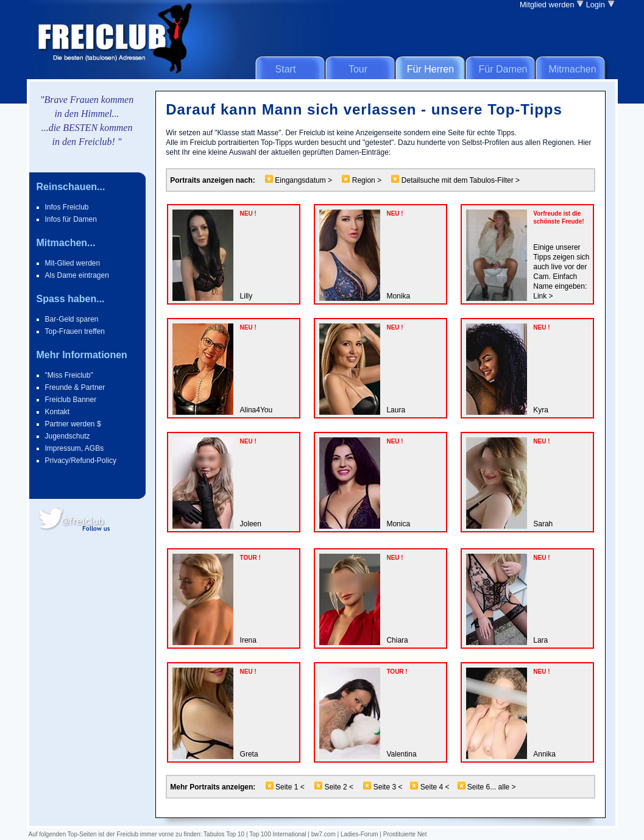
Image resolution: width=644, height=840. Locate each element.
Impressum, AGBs (75, 448)
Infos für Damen (71, 219)
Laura (396, 410)
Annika (544, 754)
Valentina (401, 754)
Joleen (251, 524)
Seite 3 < (388, 787)
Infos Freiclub (67, 207)
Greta (249, 754)
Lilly (246, 296)
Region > (366, 180)
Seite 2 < (339, 787)
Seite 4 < (435, 787)
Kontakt (58, 412)
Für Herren (430, 69)
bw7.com (324, 834)
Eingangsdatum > (303, 180)
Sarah (543, 524)
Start (286, 69)
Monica (398, 524)
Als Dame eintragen (77, 275)
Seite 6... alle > (491, 787)
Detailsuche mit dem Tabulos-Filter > (459, 180)
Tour (358, 69)
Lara (540, 640)
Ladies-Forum (359, 834)
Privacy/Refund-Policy (81, 461)
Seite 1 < (289, 787)
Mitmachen (572, 69)
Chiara (397, 640)
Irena (248, 640)
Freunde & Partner (75, 387)
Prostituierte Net (405, 834)
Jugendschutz (68, 436)
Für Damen (503, 69)
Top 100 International (278, 834)
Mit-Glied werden (73, 263)
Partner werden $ (73, 424)
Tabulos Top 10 (224, 834)
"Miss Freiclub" (69, 375)
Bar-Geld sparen (72, 319)
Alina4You (257, 410)
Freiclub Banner (71, 400)
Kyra (541, 410)
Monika (398, 296)
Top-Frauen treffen (75, 331)
